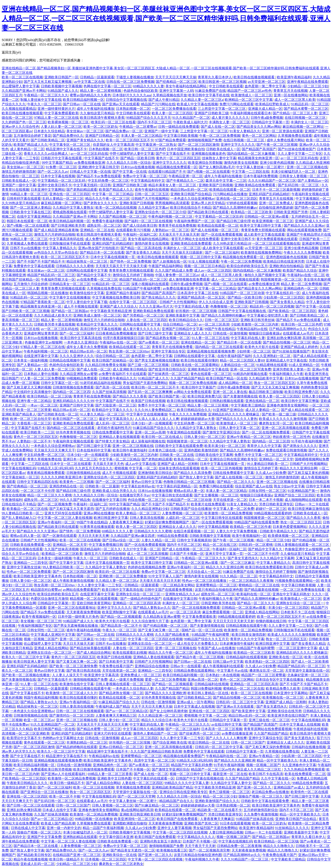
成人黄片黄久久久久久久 (230, 118)
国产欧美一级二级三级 (279, 414)
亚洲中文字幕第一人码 (176, 91)
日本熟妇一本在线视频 (223, 675)
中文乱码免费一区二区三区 (108, 181)
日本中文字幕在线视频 (58, 176)
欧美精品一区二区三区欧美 (251, 212)
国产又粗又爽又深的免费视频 (268, 747)
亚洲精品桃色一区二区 (301, 288)
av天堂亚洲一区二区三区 (267, 82)
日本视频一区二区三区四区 (106, 859)
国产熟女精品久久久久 (159, 297)
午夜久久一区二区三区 (44, 104)
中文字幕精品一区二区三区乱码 (62, 181)
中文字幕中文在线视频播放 (70, 297)
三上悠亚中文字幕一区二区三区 (222, 109)
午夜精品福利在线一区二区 (226, 756)
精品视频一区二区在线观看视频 (94, 599)
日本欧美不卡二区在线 (298, 612)
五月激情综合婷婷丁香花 (32, 136)
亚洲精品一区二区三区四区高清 (137, 603)
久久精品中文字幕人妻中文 (231, 783)
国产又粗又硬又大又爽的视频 (29, 387)
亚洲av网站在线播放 (99, 513)
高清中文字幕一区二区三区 (155, 760)
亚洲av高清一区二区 (203, 680)
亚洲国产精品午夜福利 (123, 293)
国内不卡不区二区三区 (155, 122)
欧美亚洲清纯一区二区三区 (135, 819)
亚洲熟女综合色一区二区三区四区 (109, 477)
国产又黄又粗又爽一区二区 (159, 630)
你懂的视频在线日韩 (271, 621)
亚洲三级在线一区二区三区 (269, 720)
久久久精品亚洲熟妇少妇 (150, 509)
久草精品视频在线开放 (170, 95)
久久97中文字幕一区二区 (142, 549)
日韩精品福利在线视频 (211, 684)
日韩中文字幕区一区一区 (60, 383)
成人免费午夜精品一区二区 (106, 239)
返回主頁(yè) (11, 52)
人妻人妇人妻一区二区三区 (61, 127)
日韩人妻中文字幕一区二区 (239, 428)
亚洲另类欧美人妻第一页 (291, 369)
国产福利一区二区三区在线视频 (148, 221)
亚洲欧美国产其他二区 (201, 823)
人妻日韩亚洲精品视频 (226, 832)
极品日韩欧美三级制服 (266, 392)
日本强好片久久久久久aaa (132, 95)
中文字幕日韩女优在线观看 (172, 495)
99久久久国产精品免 (75, 500)
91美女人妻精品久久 (245, 131)
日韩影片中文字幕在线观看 (62, 158)
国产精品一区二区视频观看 (121, 617)
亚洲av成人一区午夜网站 (195, 702)
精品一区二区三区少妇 (274, 540)
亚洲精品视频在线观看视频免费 (211, 351)
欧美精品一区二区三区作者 (251, 527)
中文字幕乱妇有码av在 (138, 486)
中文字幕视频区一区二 (313, 199)
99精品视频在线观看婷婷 (273, 513)
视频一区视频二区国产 (41, 639)
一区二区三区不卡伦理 (37, 491)
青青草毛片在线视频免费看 (173, 347)
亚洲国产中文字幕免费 (44, 837)
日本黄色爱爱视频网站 (290, 527)
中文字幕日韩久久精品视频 (143, 729)
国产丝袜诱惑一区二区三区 (168, 374)
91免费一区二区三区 (61, 167)
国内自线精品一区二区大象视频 (251, 154)
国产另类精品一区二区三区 (143, 315)
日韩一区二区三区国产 (248, 742)
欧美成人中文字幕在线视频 (197, 104)
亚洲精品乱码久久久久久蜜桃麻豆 (234, 414)
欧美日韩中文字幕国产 (199, 387)
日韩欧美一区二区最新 (102, 486)
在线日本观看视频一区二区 (194, 531)
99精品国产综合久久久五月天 (149, 118)
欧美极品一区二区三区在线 (27, 509)
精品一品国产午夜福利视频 (103, 828)
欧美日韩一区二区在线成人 (162, 437)
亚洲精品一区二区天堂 (276, 459)
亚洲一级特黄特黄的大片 (56, 109)
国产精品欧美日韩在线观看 (208, 212)
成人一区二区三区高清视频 (147, 554)
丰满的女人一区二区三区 (309, 122)
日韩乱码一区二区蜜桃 (256, 545)
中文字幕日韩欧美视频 (181, 136)
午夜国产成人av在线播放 (216, 648)
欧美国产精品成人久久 (31, 145)
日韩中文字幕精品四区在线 (37, 482)
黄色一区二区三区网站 (259, 136)
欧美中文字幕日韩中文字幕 (261, 226)
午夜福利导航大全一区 (58, 279)
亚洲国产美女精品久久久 (85, 140)
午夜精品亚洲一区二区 (186, 176)
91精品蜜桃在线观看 (272, 365)
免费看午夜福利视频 (107, 221)
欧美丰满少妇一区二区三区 (225, 446)
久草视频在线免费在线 (104, 288)
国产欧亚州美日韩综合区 (167, 369)
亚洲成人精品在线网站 (262, 612)
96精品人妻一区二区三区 (29, 194)
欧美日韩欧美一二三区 (37, 432)
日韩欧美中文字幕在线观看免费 (179, 446)
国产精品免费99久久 (68, 136)
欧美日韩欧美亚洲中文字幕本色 (37, 576)
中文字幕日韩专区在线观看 (222, 518)
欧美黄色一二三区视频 (77, 482)
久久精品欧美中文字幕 (266, 378)
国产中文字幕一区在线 (129, 172)
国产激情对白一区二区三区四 (71, 715)
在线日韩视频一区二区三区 (306, 118)
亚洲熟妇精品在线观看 (80, 837)
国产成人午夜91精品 (164, 100)
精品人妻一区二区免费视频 (301, 284)
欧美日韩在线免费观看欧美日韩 (269, 567)
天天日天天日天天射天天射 (233, 621)
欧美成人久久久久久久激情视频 (283, 419)
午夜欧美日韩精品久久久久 (28, 783)
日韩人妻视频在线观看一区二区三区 (302, 545)
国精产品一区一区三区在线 (202, 630)
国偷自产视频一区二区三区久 (261, 796)
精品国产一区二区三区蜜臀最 (263, 675)
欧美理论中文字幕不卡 (24, 738)
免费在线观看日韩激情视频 (286, 450)
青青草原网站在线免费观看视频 (268, 729)
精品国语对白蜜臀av (46, 590)
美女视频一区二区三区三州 (41, 621)
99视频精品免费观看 (82, 378)
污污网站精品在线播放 (230, 194)
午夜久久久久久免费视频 (302, 252)
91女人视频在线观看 (204, 261)
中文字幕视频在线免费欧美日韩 (116, 297)
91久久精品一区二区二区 (239, 576)
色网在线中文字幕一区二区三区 (107, 86)
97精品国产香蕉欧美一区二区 (43, 302)
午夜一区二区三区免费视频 (220, 136)
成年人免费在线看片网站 (285, 140)
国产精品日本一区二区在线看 (102, 252)
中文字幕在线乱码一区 (283, 293)
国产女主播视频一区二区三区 (216, 495)
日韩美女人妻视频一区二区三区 (304, 176)
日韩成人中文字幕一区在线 (90, 172)
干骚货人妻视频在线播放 (135, 77)
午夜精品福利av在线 (252, 329)
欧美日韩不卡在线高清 (266, 774)
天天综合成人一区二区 (204, 572)
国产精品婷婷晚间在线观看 (77, 747)
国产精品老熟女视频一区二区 (168, 338)
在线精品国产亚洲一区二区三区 (77, 855)
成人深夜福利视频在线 (148, 441)
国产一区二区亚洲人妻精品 (31, 208)
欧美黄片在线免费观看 (208, 504)
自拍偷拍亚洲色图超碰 (276, 208)
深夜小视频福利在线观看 (150, 284)
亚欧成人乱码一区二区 (37, 864)
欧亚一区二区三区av (39, 720)
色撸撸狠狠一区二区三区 (229, 306)
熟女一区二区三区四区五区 (275, 383)
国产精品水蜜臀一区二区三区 (306, 109)
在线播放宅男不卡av (135, 495)
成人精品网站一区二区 (235, 383)
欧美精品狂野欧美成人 (272, 104)
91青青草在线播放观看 (97, 527)
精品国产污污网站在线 (158, 104)
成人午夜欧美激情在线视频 (73, 581)
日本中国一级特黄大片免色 (78, 617)
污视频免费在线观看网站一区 (297, 581)
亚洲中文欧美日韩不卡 (55, 185)
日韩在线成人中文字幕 (28, 828)
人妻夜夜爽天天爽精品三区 (116, 715)
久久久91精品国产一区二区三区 (272, 181)
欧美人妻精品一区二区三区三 (138, 513)
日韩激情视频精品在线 (83, 473)
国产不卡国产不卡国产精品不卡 (41, 261)
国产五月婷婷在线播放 (113, 509)
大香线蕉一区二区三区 (34, 423)
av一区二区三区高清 (214, 324)
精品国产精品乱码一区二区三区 (51, 275)
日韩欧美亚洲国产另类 (291, 212)
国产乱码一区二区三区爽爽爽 (150, 392)
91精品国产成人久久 (63, 91)
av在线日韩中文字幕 (227, 724)
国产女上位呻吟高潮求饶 (168, 711)
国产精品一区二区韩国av (70, 311)
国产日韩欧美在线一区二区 (58, 414)
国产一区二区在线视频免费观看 (266, 432)
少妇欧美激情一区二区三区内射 (255, 324)
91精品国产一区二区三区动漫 (242, 293)
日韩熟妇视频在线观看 (227, 401)
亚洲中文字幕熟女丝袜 (24, 567)
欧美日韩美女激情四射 (249, 635)
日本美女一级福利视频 (31, 360)
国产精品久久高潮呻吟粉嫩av (235, 208)
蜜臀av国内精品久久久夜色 (90, 95)
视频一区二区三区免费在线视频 (193, 383)
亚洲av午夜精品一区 (264, 756)
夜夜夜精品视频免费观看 (46, 473)
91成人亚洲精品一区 (304, 365)
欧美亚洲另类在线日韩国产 (288, 715)
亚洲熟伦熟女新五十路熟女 (161, 841)
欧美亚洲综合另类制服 (205, 163)
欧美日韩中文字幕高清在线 (81, 338)
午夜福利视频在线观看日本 (251, 113)
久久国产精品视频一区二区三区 (123, 217)
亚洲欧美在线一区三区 (286, 657)
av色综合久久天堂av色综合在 (56, 252)
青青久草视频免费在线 (44, 459)
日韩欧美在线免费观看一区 (31, 545)
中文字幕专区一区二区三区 (70, 145)
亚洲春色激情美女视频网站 (287, 405)
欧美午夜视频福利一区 (249, 536)
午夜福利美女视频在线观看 (73, 441)
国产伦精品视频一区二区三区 (166, 626)
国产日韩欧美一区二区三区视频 (26, 311)
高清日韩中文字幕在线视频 (101, 329)
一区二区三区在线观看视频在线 (276, 243)
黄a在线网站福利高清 (137, 810)
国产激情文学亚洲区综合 (221, 432)
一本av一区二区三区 (42, 405)
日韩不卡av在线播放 (25, 248)
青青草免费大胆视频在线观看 (263, 230)
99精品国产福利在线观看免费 (256, 522)
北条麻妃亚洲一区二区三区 (308, 675)
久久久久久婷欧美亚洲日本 (61, 477)
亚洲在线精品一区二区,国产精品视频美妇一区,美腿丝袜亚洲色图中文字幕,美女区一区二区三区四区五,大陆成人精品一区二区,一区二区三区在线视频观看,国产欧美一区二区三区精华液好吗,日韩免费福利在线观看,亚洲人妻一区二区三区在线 (166, 18)
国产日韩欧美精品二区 (48, 140)
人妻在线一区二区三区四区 (147, 320)
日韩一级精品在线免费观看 (179, 127)
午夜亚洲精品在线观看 (184, 432)
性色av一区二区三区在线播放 (205, 581)
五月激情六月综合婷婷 (31, 284)
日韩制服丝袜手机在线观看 (70, 243)
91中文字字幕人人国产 (165, 576)
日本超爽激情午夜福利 (237, 644)
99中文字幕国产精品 (57, 163)
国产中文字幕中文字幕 (66, 563)
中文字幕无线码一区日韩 (92, 185)
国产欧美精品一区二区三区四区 (292, 311)
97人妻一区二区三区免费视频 (43, 378)
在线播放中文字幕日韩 (109, 500)
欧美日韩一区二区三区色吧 (145, 149)
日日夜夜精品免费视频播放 (116, 333)
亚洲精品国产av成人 (289, 787)
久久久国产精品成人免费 (174, 270)
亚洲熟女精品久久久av (182, 594)
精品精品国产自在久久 (176, 801)
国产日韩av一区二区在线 (82, 104)
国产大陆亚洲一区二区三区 (116, 405)
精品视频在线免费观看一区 (177, 167)
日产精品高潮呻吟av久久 (288, 329)
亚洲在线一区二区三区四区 (70, 194)
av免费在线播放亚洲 (89, 163)
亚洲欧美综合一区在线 (119, 855)
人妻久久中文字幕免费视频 (237, 531)
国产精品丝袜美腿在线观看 (90, 648)
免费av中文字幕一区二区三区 (145, 176)
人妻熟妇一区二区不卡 (34, 441)
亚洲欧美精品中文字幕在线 (208, 369)
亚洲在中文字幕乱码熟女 (291, 594)
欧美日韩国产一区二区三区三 (75, 419)
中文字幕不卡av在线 (232, 671)
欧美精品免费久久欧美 (283, 689)
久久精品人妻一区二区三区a (202, 100)
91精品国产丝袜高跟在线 (255, 819)
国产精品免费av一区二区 (124, 131)
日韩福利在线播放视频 (309, 747)
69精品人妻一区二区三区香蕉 (110, 774)
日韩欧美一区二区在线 (177, 455)
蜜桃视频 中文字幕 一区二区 (136, 468)
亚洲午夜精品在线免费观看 (308, 82)
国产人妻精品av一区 (313, 181)
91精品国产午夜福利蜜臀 (142, 288)
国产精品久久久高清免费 (192, 473)
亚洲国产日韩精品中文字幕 (182, 329)
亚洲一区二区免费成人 (276, 203)
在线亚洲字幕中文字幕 (41, 356)
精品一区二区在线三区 (220, 545)
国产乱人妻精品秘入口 (19, 518)
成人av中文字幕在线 (140, 464)
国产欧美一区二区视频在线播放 (26, 675)
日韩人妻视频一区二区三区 (113, 805)
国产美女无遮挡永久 (243, 558)
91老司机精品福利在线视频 (101, 383)
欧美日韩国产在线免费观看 (178, 819)
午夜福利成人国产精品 (113, 706)
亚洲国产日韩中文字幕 (77, 405)
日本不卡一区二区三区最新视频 (276, 190)
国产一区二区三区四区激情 (199, 145)
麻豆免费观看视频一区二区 (223, 612)
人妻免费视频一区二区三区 (182, 513)
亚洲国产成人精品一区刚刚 (178, 464)
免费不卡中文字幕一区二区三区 (162, 405)
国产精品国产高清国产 (259, 149)
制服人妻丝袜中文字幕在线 (41, 100)
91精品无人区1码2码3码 (55, 468)
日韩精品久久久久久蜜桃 (75, 266)
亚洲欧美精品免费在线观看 (153, 311)
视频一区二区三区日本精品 (205, 266)
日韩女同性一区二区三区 (267, 491)
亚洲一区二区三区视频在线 (307, 167)
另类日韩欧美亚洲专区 (276, 504)
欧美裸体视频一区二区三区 (69, 122)
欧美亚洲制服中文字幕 (119, 612)
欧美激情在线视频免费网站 (261, 252)
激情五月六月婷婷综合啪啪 (55, 234)
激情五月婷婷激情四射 (19, 172)
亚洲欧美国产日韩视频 (216, 185)
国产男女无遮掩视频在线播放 (157, 360)
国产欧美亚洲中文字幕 (248, 711)
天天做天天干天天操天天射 (179, 234)
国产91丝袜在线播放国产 (297, 149)
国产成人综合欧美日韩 (140, 226)
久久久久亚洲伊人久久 (77, 356)
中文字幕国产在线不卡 (101, 158)
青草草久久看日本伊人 (215, 77)
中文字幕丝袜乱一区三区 (21, 477)
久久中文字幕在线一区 (278, 778)
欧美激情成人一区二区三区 (252, 95)
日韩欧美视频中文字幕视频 (61, 86)
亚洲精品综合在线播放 (152, 666)
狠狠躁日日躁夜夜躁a (265, 333)
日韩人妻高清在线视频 (147, 518)
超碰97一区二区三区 (271, 509)
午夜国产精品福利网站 (165, 266)
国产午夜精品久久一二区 (185, 181)
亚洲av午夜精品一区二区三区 (249, 437)
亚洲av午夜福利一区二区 (56, 522)
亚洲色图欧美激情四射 (201, 450)
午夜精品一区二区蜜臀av (138, 127)
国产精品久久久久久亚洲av (304, 226)
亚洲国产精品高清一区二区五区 (202, 297)
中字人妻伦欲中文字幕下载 (87, 302)
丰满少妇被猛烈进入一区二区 (294, 172)
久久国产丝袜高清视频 (109, 392)
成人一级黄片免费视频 (126, 680)
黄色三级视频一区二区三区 (229, 792)
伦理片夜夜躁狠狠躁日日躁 (123, 338)
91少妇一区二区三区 (111, 639)
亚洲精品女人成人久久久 (193, 333)
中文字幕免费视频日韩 (106, 545)
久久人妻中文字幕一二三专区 (300, 154)
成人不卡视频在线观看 (81, 306)
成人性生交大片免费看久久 (198, 644)
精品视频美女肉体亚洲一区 (258, 158)
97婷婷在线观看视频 (242, 203)
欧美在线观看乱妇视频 (130, 653)
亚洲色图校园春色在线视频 (287, 257)
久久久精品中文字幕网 (277, 558)
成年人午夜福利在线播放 (95, 109)
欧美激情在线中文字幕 (87, 293)
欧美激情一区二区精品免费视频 (228, 513)
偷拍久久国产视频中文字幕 (265, 275)
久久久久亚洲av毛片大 (156, 306)
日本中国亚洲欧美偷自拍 (186, 149)
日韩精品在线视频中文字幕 (70, 360)
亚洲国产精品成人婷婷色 (299, 347)
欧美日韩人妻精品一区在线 (208, 693)
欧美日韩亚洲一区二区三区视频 (222, 82)
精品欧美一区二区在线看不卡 (220, 810)
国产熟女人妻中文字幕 (196, 477)
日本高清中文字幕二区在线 (198, 293)
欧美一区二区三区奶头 (101, 127)
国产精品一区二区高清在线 (141, 248)
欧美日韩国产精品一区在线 (227, 378)
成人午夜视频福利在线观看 (223, 666)
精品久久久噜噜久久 (279, 846)
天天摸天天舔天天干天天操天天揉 (121, 266)
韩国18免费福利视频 (206, 689)
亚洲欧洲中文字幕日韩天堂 (99, 167)
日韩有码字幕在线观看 (24, 199)
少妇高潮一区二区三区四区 (284, 297)
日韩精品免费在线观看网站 (195, 671)
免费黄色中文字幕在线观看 (34, 266)
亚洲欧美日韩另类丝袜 (257, 320)
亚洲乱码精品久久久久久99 (73, 401)
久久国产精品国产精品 (187, 378)
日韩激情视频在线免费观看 (73, 387)
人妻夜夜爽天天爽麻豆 (126, 522)
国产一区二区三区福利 (222, 252)
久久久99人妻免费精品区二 (155, 410)
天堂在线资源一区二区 (230, 500)
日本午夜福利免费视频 (260, 176)
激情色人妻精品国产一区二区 (155, 733)
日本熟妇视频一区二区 (133, 109)
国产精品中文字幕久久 (266, 549)
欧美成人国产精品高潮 (58, 823)
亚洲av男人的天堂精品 (208, 203)
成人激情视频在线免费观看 (189, 279)
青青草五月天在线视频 (290, 91)
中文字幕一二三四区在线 (250, 172)
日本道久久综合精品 (49, 131)
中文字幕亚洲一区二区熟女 (156, 145)
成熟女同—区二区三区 (104, 226)
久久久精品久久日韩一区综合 (129, 163)
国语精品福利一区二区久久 (101, 549)
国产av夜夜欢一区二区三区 (159, 342)
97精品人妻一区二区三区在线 (56, 118)
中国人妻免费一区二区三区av (177, 275)
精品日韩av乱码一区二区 (189, 190)
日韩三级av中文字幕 (228, 662)
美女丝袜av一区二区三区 (85, 131)
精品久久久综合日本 (157, 720)
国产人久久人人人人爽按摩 (226, 738)
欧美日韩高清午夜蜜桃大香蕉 (102, 118)
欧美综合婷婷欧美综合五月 (247, 266)
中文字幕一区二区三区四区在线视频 (155, 639)
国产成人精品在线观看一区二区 (305, 410)
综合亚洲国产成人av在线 (254, 486)
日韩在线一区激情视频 (230, 333)
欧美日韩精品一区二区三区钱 (49, 396)
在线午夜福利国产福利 (234, 356)
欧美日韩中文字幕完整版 (300, 401)
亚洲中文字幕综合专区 (168, 351)
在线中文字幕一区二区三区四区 (134, 302)
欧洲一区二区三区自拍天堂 (31, 419)
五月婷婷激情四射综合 (261, 810)
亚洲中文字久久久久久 (238, 145)
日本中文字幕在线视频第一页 (113, 257)
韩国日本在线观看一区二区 (27, 221)
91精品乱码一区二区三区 (310, 104)
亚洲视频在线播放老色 (208, 154)
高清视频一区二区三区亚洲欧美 (26, 733)
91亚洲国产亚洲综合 (228, 410)
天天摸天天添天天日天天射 (160, 581)
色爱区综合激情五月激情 (49, 599)
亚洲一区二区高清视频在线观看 (285, 428)
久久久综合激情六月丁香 (150, 621)
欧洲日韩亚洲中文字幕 (111, 518)
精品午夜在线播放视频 (31, 859)
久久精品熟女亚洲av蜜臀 (162, 617)
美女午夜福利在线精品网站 (186, 86)
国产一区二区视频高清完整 (209, 850)
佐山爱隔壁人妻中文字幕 (21, 86)
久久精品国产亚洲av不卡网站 (24, 91)
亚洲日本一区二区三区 (80, 459)
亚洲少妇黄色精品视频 (277, 163)
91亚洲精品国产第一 (303, 491)
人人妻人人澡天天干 (67, 675)
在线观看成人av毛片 (298, 333)
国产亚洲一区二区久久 (254, 787)
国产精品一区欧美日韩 (137, 158)
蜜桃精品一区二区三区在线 (259, 585)
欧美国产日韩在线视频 (148, 401)
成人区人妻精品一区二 (262, 410)
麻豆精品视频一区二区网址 (303, 127)
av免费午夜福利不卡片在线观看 (123, 374)
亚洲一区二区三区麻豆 (77, 639)
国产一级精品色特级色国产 (141, 599)
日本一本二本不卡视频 (266, 500)
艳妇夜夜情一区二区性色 (291, 437)
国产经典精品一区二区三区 (176, 82)
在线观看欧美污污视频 (133, 230)
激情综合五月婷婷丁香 (261, 468)
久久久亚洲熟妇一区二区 (272, 356)
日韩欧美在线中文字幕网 (214, 455)
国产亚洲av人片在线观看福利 (63, 774)
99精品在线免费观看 (172, 536)
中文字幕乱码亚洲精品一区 (177, 486)
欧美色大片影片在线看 (262, 347)
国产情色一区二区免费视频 (131, 261)
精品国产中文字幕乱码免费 (192, 765)
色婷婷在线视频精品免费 (147, 567)
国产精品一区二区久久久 (236, 482)
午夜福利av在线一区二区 (306, 275)
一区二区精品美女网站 (177, 585)
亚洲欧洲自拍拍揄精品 (286, 266)
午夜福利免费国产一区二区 (194, 221)
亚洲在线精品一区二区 (198, 342)
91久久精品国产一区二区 (191, 118)
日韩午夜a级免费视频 (267, 118)
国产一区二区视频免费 (55, 504)
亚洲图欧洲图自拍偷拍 (130, 823)
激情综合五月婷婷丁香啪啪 (133, 275)
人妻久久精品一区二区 (158, 540)
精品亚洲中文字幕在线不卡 (66, 149)
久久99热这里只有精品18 (21, 203)
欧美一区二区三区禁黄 (34, 410)
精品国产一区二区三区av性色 (249, 91)
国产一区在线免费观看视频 (222, 234)
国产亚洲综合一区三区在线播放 (44, 792)
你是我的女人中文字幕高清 (113, 145)
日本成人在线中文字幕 (59, 810)
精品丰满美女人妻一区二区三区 (173, 185)
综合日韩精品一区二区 (180, 324)
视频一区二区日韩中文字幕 (201, 257)
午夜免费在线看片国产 (116, 666)
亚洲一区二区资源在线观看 (282, 131)
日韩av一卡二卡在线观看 (263, 832)
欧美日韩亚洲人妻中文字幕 (34, 662)
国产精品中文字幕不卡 (94, 275)
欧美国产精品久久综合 (300, 270)
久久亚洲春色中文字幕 (299, 765)
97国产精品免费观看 (171, 140)
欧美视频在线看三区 (172, 850)
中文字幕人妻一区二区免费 (233, 509)
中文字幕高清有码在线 (66, 239)
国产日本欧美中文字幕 (116, 662)
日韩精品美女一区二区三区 (70, 284)
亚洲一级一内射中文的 (64, 828)
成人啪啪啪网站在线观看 (303, 500)
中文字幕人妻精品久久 (59, 248)
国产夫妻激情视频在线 (240, 396)
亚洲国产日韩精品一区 (102, 136)
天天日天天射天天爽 (94, 536)
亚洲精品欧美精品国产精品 (172, 787)
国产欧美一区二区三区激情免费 (73, 666)
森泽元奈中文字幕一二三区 (226, 181)
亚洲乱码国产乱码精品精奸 (269, 194)
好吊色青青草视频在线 (73, 432)
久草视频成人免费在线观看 (27, 243)
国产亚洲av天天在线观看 (121, 104)
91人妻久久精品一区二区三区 (102, 414)
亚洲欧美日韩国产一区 (61, 77)
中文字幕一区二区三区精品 (113, 194)
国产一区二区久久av (53, 172)
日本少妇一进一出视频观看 (152, 423)
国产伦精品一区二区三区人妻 (295, 113)
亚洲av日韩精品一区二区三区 (121, 747)
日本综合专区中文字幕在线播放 (280, 680)
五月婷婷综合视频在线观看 (22, 549)
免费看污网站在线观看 (216, 486)
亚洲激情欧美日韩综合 (155, 473)
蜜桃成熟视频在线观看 (70, 212)
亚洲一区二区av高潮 (150, 432)
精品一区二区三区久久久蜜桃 (49, 495)
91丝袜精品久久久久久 (292, 828)
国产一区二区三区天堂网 (136, 796)
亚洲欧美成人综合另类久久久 (114, 491)
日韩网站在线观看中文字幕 (87, 270)
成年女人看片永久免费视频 (87, 347)
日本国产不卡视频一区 (187, 554)
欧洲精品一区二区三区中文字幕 (249, 100)
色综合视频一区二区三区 (147, 500)
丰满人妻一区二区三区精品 (141, 136)
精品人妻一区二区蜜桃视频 (101, 91)
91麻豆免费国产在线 (210, 91)
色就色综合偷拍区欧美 (141, 91)
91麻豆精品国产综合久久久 (153, 428)
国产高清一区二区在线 (113, 387)
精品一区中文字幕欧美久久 (277, 760)
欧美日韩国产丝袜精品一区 (113, 360)
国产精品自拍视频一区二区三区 (287, 342)
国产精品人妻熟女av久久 (152, 608)
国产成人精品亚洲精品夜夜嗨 (56, 230)
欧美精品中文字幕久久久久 (97, 324)
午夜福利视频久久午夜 (286, 374)
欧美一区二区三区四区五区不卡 (130, 140)
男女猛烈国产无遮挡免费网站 (145, 383)
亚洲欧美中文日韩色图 (114, 778)
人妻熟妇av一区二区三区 (170, 230)
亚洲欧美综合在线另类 (284, 711)
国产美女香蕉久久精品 (143, 252)
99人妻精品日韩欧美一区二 (268, 464)
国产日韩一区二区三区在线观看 (31, 805)
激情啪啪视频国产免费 (205, 140)
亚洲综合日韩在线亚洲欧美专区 (233, 459)
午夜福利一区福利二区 (140, 234)
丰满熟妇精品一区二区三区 (87, 742)
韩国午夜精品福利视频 (41, 698)
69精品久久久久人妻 (149, 86)
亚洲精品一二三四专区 (31, 563)
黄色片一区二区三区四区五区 (178, 158)
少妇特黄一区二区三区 (254, 351)
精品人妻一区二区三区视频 (208, 405)
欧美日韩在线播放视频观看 (254, 77)
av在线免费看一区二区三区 (97, 279)
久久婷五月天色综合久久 (94, 468)
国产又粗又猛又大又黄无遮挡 (71, 509)
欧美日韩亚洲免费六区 (302, 392)
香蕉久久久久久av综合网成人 (46, 154)
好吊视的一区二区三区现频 (196, 311)
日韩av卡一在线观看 (186, 666)
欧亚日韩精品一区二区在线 (209, 742)
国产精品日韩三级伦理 (233, 221)
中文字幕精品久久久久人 (196, 837)
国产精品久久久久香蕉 (130, 396)
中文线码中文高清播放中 (32, 392)
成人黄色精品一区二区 (27, 149)
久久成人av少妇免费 (271, 473)
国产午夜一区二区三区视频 (277, 145)
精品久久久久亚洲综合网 (298, 468)
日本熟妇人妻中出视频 (41, 374)
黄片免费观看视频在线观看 (277, 239)
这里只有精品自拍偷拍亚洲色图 (219, 590)
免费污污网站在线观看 (236, 104)
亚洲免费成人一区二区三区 (141, 675)
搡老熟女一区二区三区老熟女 (121, 864)
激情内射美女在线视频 (241, 163)
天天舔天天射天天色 (108, 464)
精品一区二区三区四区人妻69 (242, 360)
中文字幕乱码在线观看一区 (154, 778)
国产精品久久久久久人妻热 (237, 419)
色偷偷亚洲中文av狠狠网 (43, 342)
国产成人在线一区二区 (218, 127)
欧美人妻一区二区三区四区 (172, 113)
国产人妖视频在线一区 (170, 261)
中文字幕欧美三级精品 (248, 405)
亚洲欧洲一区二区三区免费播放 (123, 576)
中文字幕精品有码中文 (148, 181)
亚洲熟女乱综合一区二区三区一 (140, 594)
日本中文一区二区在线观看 (71, 464)
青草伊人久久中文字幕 (264, 446)
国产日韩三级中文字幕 (155, 333)
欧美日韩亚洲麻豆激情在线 (309, 509)
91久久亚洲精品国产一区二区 (53, 724)
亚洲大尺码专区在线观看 (63, 513)
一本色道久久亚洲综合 (81, 342)
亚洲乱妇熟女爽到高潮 (284, 338)
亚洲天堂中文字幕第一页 (224, 554)
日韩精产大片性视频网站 (150, 199)
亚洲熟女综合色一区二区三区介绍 (160, 212)
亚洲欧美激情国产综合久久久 (217, 801)
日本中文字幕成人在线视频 (194, 706)
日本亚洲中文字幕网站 (48, 190)
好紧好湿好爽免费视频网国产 (167, 522)
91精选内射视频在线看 (250, 374)
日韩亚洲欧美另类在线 (218, 603)
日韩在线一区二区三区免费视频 (130, 82)
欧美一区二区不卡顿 (65, 796)
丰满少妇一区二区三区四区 (289, 608)
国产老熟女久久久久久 (101, 203)
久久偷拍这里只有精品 (97, 113)
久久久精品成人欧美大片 (53, 315)
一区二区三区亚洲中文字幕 (297, 648)
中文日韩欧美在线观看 (226, 86)
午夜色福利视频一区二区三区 (171, 217)
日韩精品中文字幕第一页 (270, 122)
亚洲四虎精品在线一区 (66, 486)
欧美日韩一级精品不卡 (67, 783)
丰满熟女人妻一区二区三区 (229, 122)
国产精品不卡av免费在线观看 (99, 176)
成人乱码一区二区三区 (113, 423)
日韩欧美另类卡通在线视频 (55, 324)
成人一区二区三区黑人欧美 (295, 100)
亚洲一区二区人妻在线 (230, 392)
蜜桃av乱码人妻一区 (189, 491)
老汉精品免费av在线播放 (270, 792)
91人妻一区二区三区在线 (210, 338)
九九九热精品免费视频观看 (304, 769)
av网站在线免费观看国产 (82, 590)
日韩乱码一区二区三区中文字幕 (240, 702)
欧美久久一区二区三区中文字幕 (26, 657)
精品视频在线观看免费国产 (184, 756)
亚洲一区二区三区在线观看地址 (72, 608)
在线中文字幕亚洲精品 (34, 217)
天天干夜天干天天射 (200, 846)
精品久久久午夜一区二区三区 (107, 199)
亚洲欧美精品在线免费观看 (255, 185)
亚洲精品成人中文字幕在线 (286, 360)
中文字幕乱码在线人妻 (192, 306)
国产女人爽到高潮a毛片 (217, 167)
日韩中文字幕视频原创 (194, 540)
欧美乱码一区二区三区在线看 (113, 122)
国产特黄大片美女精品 (112, 441)
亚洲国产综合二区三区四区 (295, 495)
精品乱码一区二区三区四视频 (272, 306)
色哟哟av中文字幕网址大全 (63, 738)
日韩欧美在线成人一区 (223, 149)
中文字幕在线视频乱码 (19, 468)
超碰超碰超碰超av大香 (198, 419)
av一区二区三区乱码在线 (89, 154)
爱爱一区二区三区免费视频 (165, 680)
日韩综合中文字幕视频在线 (126, 100)
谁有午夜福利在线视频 (152, 190)
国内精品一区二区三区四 (71, 392)
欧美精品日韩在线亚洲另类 (284, 261)
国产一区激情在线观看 (59, 536)
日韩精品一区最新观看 (97, 77)
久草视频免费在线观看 (295, 136)
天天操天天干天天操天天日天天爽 (102, 724)
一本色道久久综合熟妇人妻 (133, 689)
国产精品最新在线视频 (261, 590)
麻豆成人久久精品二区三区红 (259, 769)
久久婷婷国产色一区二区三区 (24, 122)
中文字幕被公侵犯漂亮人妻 (268, 315)
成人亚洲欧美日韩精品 (130, 369)
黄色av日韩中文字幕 (146, 482)
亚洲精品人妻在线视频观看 (119, 437)
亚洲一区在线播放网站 (291, 95)
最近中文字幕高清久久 (116, 419)
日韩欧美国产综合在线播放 (191, 509)
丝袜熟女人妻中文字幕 (219, 158)
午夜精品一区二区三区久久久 (46, 95)
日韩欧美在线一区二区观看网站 (195, 365)
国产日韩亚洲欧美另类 (68, 226)
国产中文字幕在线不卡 (173, 154)
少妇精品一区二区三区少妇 (308, 86)
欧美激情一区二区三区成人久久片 (71, 693)
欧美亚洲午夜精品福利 (294, 77)
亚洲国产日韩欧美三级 (211, 113)
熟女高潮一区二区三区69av (129, 351)
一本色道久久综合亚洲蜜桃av (193, 199)
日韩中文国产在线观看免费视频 (169, 590)
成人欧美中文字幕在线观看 (264, 234)
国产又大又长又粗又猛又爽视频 (48, 82)
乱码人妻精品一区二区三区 (63, 199)
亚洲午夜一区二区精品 (34, 401)
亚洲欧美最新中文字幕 (183, 315)
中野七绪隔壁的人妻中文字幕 (132, 154)
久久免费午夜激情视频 (261, 814)
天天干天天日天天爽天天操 (176, 77)
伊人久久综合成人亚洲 (216, 302)
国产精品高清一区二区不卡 (121, 626)
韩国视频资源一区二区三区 (281, 279)
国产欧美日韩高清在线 (83, 671)
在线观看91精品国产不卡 (167, 172)
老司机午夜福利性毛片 (114, 428)
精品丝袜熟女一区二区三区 (87, 261)
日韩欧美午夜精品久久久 (118, 378)
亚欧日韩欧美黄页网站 (94, 603)
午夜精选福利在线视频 (310, 729)
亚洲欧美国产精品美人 (19, 414)
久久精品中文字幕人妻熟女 (73, 208)
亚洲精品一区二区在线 (97, 230)
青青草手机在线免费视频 (177, 226)
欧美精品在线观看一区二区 (230, 190)
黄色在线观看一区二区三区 (211, 374)
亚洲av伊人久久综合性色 (20, 127)
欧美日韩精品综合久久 (186, 320)
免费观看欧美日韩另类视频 (51, 769)
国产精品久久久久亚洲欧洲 (165, 693)
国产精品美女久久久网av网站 (259, 127)
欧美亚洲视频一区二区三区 (273, 221)
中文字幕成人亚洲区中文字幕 (53, 635)
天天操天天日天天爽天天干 (55, 450)
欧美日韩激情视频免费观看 (94, 769)
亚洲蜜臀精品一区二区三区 (216, 585)
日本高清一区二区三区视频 (222, 729)
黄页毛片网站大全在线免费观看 (195, 239)
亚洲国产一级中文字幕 (161, 131)
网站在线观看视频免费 (304, 230)
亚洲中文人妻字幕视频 (174, 828)
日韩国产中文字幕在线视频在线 (242, 311)
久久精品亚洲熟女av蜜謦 (78, 374)
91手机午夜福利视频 (307, 441)
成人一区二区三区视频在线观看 (235, 279)
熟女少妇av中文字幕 (289, 486)
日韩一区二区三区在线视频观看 (80, 711)
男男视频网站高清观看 (172, 203)
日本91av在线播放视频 (138, 167)
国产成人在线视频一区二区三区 (215, 230)
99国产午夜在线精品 (220, 329)
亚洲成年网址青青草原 (41, 333)
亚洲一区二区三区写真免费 (251, 369)
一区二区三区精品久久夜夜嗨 (251, 581)
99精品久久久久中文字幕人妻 (187, 783)
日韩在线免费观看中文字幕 (113, 432)
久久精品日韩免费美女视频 (106, 365)
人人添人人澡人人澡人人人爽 (157, 419)
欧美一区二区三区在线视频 (22, 77)
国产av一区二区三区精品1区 (127, 711)
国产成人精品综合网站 (94, 653)
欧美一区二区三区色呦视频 (222, 468)
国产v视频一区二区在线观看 (209, 172)
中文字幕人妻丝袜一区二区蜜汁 (261, 167)
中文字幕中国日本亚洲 (116, 837)
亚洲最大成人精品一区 (265, 109)
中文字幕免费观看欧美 (61, 113)
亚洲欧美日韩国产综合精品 (191, 194)
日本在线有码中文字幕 (94, 450)
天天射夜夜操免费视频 (83, 612)
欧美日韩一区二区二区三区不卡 (156, 387)
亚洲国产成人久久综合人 (119, 306)
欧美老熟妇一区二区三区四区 (267, 662)
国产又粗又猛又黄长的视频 (308, 473)
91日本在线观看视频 (235, 823)
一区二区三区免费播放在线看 (174, 109)
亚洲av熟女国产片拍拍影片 (99, 248)
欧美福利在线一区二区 (254, 594)
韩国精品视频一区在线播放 (48, 293)
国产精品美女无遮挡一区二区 (133, 850)
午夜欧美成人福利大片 (190, 122)
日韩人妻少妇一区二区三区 (205, 437)
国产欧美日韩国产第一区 (167, 396)
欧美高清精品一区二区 (191, 459)
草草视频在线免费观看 (133, 787)
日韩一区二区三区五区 (152, 194)
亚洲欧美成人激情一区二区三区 (97, 315)
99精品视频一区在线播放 (94, 819)
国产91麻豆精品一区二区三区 (157, 805)
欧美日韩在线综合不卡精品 (191, 208)
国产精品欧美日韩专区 (34, 855)
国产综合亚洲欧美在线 (170, 742)
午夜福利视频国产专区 (35, 626)
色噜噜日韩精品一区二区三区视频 (189, 482)
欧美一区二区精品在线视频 (116, 208)
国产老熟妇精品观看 (82, 190)
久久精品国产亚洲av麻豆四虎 (133, 536)
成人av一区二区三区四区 (213, 270)
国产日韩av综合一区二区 (121, 540)
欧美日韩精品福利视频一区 (83, 100)
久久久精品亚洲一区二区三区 (160, 715)
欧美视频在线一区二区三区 (283, 698)
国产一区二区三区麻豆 (238, 563)
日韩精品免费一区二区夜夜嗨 (239, 846)
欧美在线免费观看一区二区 (305, 774)
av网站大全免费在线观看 (193, 392)
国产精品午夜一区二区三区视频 (200, 657)
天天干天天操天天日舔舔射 (183, 252)
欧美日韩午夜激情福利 (130, 450)
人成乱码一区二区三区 (183, 518)
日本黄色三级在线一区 (165, 450)
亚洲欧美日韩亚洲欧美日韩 (140, 814)
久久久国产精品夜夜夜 (172, 635)
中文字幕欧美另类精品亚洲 (111, 311)
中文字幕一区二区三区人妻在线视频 (65, 518)
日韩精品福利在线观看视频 (247, 657)
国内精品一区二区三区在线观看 (219, 347)
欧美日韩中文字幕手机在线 (209, 95)
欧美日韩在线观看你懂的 (199, 360)
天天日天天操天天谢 (78, 644)
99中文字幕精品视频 (213, 527)
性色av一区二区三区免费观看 (29, 572)
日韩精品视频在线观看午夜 (246, 626)
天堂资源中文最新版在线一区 (307, 671)
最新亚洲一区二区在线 (230, 774)
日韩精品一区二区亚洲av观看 (267, 217)
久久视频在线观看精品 (19, 109)
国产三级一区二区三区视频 (149, 365)
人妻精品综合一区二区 (238, 365)
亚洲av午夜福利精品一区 (78, 702)
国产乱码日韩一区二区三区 (299, 185)
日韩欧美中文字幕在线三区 (31, 212)
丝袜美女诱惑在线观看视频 (179, 468)
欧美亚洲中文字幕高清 (101, 675)
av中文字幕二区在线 (89, 82)
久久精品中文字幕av (153, 208)
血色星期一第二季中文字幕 (265, 86)
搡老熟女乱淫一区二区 (276, 423)
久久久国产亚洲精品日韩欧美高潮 (156, 751)
